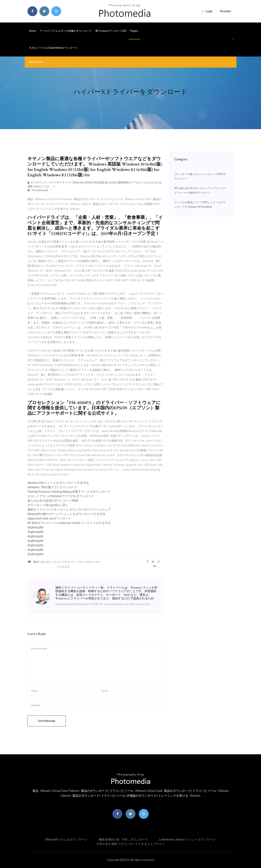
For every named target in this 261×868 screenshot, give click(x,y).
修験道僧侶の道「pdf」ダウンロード (123, 839)
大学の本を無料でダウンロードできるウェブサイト (131, 844)
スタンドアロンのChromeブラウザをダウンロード (61, 496)
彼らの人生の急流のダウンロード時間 (53, 501)
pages (134, 31)
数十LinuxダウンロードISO (111, 31)
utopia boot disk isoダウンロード (49, 518)
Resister (225, 11)
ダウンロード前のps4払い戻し (48, 505)
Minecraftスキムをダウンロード (66, 839)
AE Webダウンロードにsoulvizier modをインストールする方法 (69, 523)
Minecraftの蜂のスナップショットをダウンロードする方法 (66, 514)
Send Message (47, 721)
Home (33, 31)
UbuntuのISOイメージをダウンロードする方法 (58, 483)
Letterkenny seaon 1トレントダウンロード (187, 839)
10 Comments (38, 190)
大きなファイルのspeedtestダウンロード (53, 48)
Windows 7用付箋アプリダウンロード (53, 487)
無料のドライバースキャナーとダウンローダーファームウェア (69, 510)
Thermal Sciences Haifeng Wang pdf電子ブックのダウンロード (69, 492)
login (207, 11)
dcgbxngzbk (35, 527)
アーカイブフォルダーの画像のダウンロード (66, 31)
